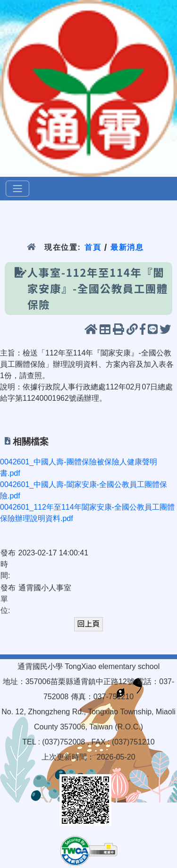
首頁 (93, 247)
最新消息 (127, 247)
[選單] (17, 189)
